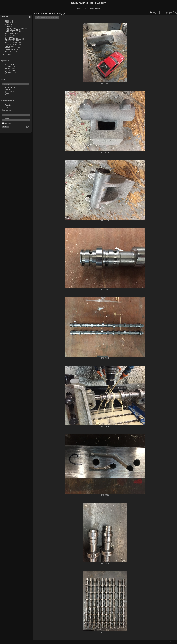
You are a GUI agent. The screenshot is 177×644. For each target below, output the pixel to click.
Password (6, 118)
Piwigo (174, 642)
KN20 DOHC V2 (11, 42)
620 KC (8, 21)
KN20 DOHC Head (12, 41)
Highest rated (10, 67)
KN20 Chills (9, 23)
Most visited (9, 65)
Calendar (8, 74)
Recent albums (11, 70)
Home (36, 13)
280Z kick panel (11, 48)
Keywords (9, 88)
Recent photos (10, 68)
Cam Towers (10, 37)
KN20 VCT (9, 51)
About (7, 93)
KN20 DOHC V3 (11, 44)
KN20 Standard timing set (14, 28)
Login (7, 107)
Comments (9, 91)
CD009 (8, 26)
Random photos (11, 72)
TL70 (7, 25)
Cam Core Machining (13, 39)
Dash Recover (10, 50)
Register (8, 105)
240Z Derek (9, 46)
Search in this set (49, 17)
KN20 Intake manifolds (13, 32)
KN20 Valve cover (12, 34)
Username (6, 113)
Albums (5, 17)
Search (8, 89)
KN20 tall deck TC (12, 30)
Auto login (7, 124)
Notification (9, 95)
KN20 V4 (8, 35)
